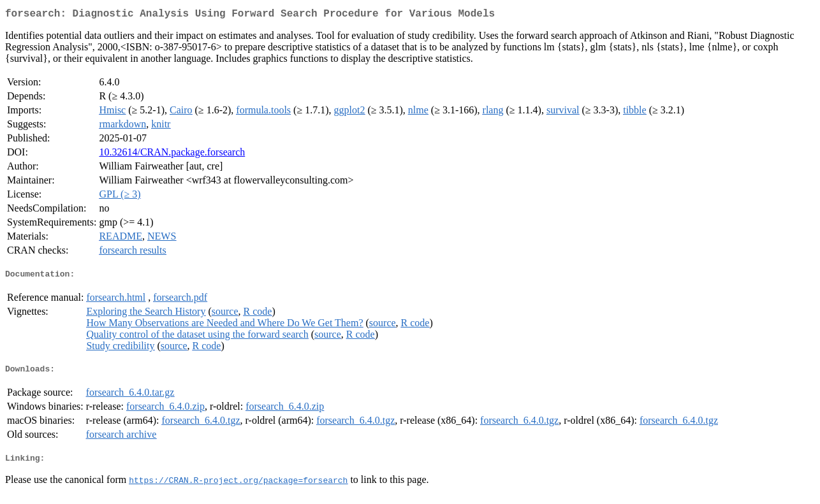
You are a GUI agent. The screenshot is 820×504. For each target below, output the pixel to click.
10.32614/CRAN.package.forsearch (172, 155)
